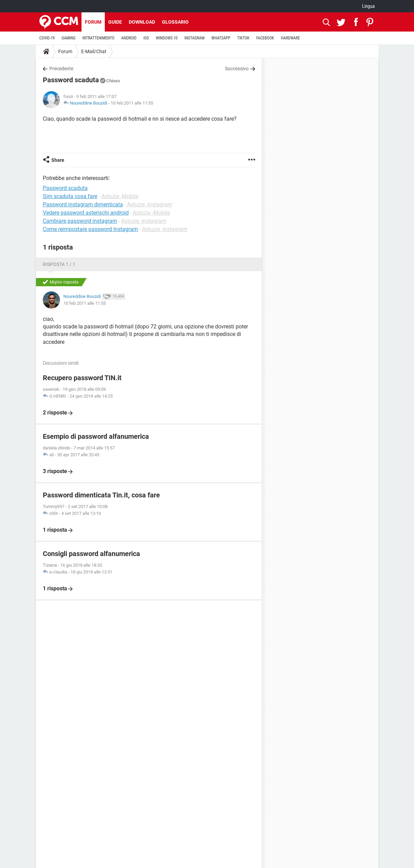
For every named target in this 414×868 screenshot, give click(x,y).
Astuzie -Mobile (120, 196)
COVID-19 (47, 38)
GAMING (69, 38)
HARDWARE (290, 38)
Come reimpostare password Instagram (90, 229)
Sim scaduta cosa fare (70, 196)
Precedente (61, 69)
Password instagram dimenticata (83, 204)
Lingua (368, 6)
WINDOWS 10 (167, 38)
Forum (93, 22)
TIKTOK (243, 38)
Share (58, 160)
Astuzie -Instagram (150, 204)
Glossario (175, 22)
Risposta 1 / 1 (59, 264)
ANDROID (129, 38)
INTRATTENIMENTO (98, 38)
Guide (115, 22)
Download (142, 22)
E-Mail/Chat (94, 51)
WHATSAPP (221, 38)
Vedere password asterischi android (86, 213)
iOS (146, 38)
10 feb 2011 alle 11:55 (132, 103)
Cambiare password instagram (80, 221)
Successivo (237, 69)
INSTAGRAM (194, 38)
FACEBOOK (265, 38)
